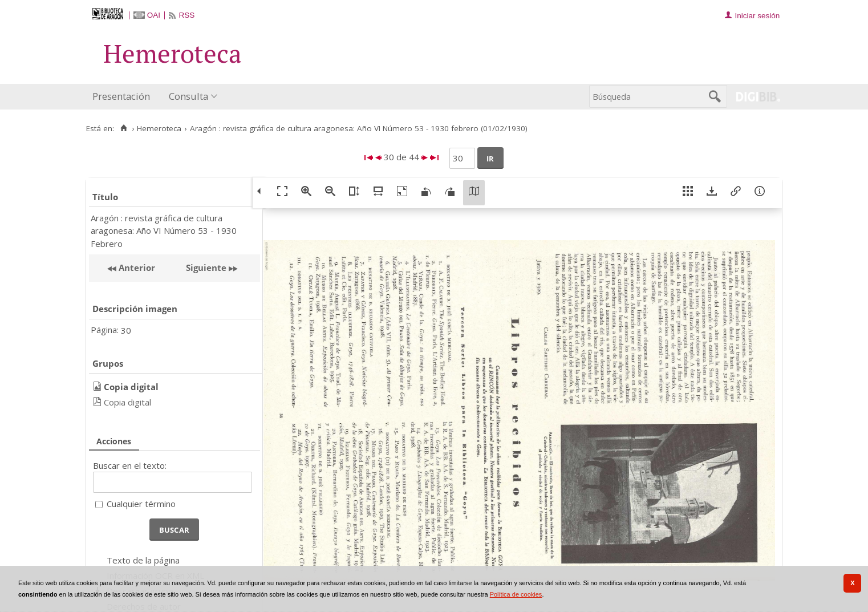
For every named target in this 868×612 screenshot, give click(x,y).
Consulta (188, 96)
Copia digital (127, 402)
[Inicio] (123, 128)
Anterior (136, 268)
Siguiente (206, 268)
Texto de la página (143, 560)
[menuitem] (124, 97)
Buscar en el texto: (130, 465)
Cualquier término (141, 504)
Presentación (121, 96)
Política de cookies (516, 594)
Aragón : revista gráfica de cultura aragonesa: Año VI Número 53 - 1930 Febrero (164, 231)
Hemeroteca (159, 128)
